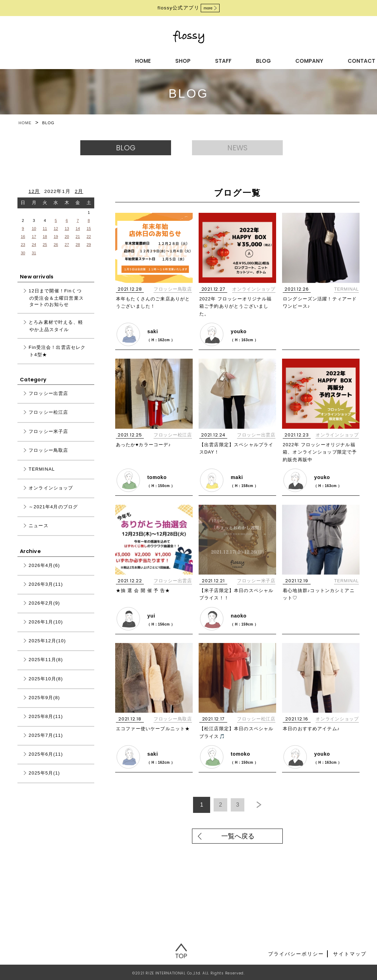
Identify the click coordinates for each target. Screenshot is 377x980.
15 (89, 236)
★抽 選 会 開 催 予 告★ (145, 593)
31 (34, 261)
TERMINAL (346, 297)
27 (67, 253)
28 (78, 253)
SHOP (107, 60)
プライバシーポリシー (296, 952)
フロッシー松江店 (173, 440)
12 (56, 236)
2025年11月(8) (46, 668)
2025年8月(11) (46, 724)
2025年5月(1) (44, 781)
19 (56, 244)
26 (56, 253)
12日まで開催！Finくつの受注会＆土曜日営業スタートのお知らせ (56, 305)
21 (78, 244)
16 (23, 244)
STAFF (141, 60)
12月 (34, 199)
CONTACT (264, 60)
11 (45, 236)
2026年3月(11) (46, 592)
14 (78, 236)
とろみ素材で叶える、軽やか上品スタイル (56, 334)
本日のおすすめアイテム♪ (314, 729)
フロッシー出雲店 (256, 440)
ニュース (39, 534)
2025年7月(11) (46, 743)
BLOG (176, 60)
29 (89, 253)
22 (89, 244)
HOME (72, 60)
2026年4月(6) (44, 573)
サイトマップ (350, 952)
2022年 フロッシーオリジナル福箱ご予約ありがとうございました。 (237, 314)
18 (45, 244)
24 (34, 253)
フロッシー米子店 (256, 583)
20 (67, 244)
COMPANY (216, 60)
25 (45, 253)
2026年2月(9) (44, 611)
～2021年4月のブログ (53, 515)
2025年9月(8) (44, 705)
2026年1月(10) (46, 630)
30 (23, 261)
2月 (79, 199)
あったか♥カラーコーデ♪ (146, 450)
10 (34, 236)
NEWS (244, 152)
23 (23, 253)
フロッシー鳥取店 (173, 297)
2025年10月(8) (46, 686)
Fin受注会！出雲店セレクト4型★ (57, 359)
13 (67, 236)
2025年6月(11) (46, 762)
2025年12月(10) (47, 649)
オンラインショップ (254, 297)
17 (34, 244)
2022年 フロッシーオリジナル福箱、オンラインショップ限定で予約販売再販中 (320, 457)
